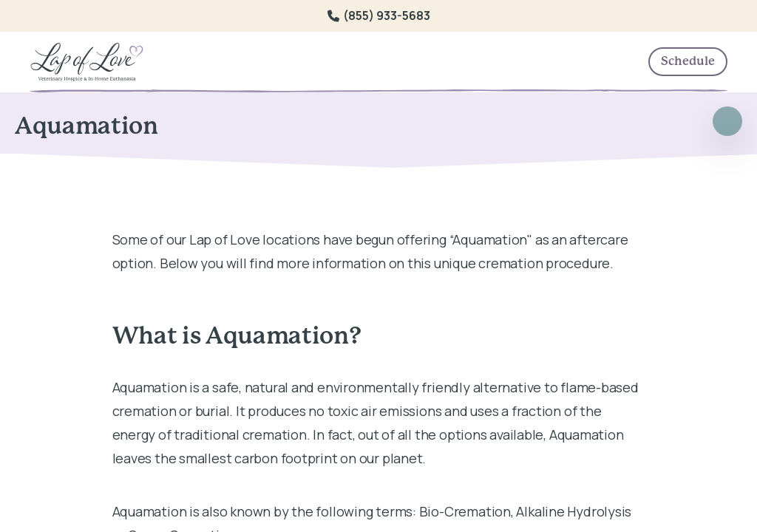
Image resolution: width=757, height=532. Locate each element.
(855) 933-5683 (379, 16)
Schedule (688, 61)
